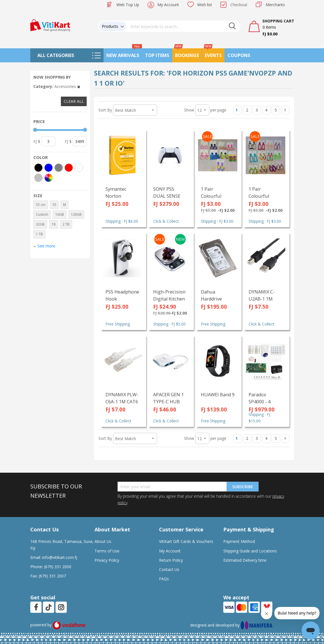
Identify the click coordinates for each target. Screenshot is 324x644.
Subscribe (243, 487)
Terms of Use (107, 551)
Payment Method (239, 541)
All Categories (56, 55)
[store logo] (50, 25)
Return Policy (171, 560)
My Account (168, 5)
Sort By (105, 110)
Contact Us (169, 569)
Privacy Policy (107, 560)
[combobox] (183, 26)
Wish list (205, 5)
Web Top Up (128, 5)
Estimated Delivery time (245, 560)
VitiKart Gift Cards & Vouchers (186, 541)
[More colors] (49, 178)
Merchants (275, 5)
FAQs (164, 579)
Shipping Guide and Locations (250, 551)
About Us (103, 541)
